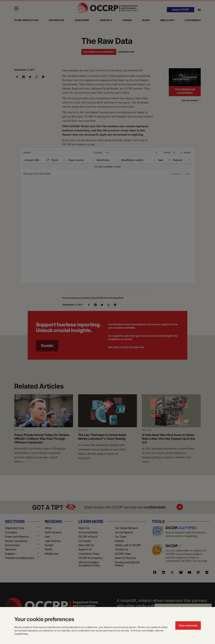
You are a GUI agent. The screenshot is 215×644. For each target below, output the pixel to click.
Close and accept (188, 625)
